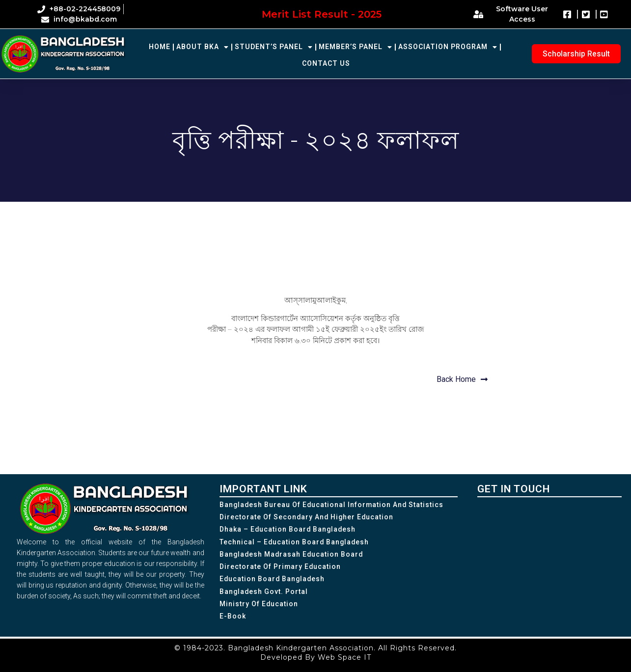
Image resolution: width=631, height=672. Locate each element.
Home (160, 47)
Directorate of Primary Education (281, 567)
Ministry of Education (259, 605)
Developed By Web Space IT (316, 657)
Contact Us (326, 63)
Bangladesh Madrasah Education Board (292, 555)
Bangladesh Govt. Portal (264, 592)
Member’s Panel (356, 47)
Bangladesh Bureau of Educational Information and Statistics (333, 505)
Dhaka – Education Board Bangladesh (288, 530)
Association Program (448, 47)
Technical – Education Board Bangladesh (295, 542)
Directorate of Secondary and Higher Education (307, 517)
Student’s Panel (274, 47)
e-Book (233, 618)
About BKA (203, 47)
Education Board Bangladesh (273, 580)
